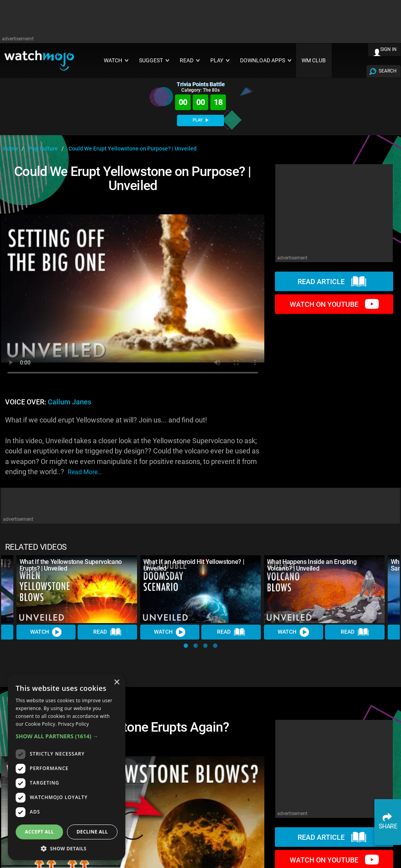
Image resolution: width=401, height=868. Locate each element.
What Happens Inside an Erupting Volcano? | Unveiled (312, 565)
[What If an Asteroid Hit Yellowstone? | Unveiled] (200, 589)
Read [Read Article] (107, 632)
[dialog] (67, 767)
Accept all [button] (40, 832)
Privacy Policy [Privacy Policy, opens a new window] (73, 724)
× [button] (117, 682)
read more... (85, 472)
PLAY (200, 120)
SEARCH (388, 71)
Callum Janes (70, 402)
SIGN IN (388, 49)
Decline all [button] (92, 832)
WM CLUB (314, 61)
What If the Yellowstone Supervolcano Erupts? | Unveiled (71, 565)
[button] (186, 646)
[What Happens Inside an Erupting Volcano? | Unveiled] (324, 589)
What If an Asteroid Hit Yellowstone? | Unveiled (194, 565)
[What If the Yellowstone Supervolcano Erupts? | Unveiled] (77, 589)
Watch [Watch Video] (46, 632)
